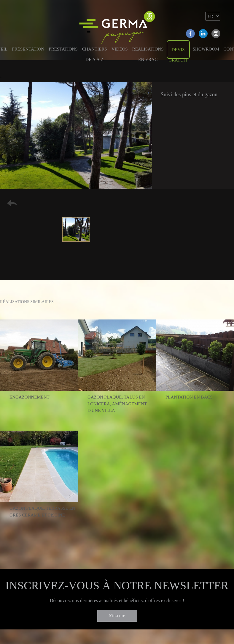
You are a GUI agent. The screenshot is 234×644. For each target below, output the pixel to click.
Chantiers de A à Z (94, 52)
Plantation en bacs (189, 397)
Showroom (206, 49)
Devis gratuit (178, 53)
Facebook (190, 34)
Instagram (216, 34)
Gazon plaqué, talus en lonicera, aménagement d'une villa (117, 404)
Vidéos (120, 49)
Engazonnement (30, 397)
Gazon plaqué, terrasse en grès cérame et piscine (42, 512)
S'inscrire (117, 616)
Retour (12, 203)
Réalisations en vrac (148, 52)
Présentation (28, 49)
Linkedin (203, 34)
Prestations (63, 49)
